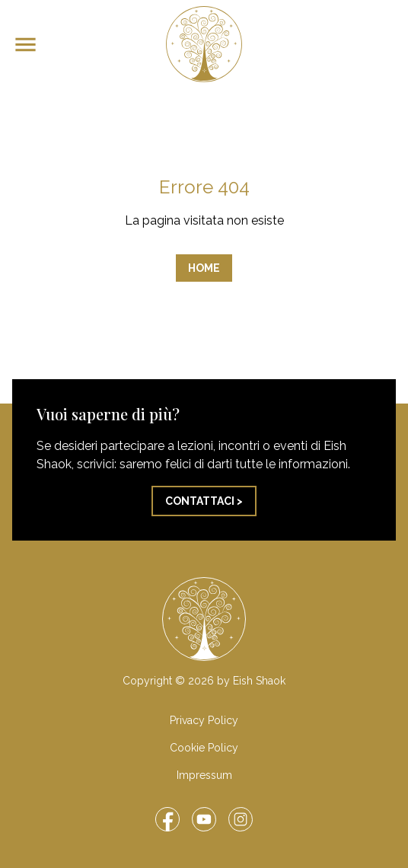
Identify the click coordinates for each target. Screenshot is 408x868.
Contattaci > (204, 501)
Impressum (204, 775)
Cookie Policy (204, 748)
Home (204, 268)
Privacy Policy (204, 720)
